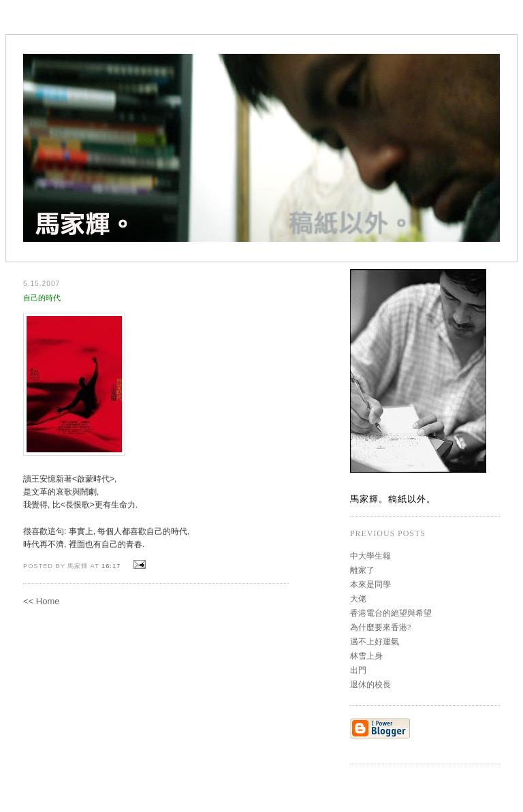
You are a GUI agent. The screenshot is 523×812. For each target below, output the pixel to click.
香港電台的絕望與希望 (391, 613)
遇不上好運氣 (375, 642)
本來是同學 (370, 584)
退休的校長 (370, 685)
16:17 (111, 566)
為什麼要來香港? (380, 627)
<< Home (41, 601)
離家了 (362, 570)
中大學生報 (370, 556)
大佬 (358, 599)
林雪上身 (366, 656)
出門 (358, 670)
